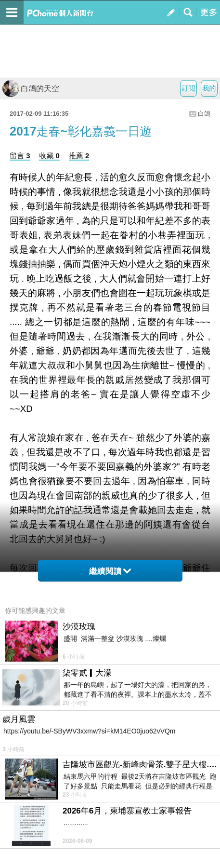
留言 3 (20, 156)
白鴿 (204, 114)
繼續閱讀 (110, 571)
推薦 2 (79, 156)
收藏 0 (49, 156)
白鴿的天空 (31, 88)
